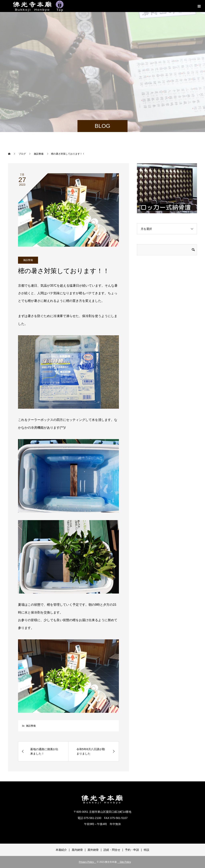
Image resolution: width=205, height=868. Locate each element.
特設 (147, 850)
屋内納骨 (77, 850)
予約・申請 (132, 850)
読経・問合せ (112, 850)
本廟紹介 (61, 850)
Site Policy (124, 862)
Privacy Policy (88, 862)
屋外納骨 (93, 850)
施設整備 (28, 260)
